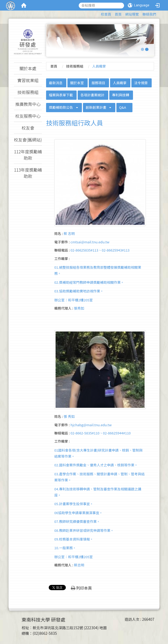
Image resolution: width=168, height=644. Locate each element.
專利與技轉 (120, 95)
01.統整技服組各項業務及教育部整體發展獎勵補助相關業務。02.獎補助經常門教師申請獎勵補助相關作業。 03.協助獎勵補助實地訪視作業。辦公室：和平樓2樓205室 (98, 284)
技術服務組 (75, 66)
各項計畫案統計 (93, 95)
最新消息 (56, 83)
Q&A (122, 107)
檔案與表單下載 (61, 95)
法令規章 (141, 83)
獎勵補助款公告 (61, 107)
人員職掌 (120, 83)
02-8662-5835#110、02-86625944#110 (101, 433)
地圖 (103, 628)
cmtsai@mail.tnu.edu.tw (90, 242)
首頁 (118, 14)
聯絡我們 (149, 14)
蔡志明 (79, 565)
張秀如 (79, 308)
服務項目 (98, 83)
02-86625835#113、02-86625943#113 (100, 250)
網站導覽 (132, 14)
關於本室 (77, 83)
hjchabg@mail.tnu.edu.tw (91, 425)
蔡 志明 (69, 233)
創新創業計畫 (96, 107)
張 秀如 (69, 416)
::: (98, 13)
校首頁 (106, 14)
